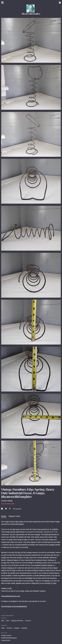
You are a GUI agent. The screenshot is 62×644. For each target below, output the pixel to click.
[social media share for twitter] (6, 509)
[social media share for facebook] (2, 509)
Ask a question (17, 509)
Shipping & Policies (14, 516)
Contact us (28, 621)
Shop (3, 621)
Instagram (17, 628)
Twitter (3, 628)
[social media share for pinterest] (10, 509)
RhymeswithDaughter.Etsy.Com (11, 596)
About (8, 621)
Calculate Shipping (7, 501)
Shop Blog (24, 628)
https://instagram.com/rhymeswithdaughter (14, 606)
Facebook (10, 628)
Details (4, 516)
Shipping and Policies (17, 621)
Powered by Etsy (6, 640)
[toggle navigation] (2, 3)
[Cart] (60, 3)
